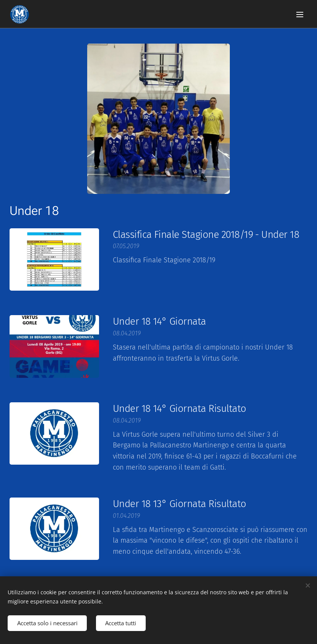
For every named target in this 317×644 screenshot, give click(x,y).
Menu (300, 15)
